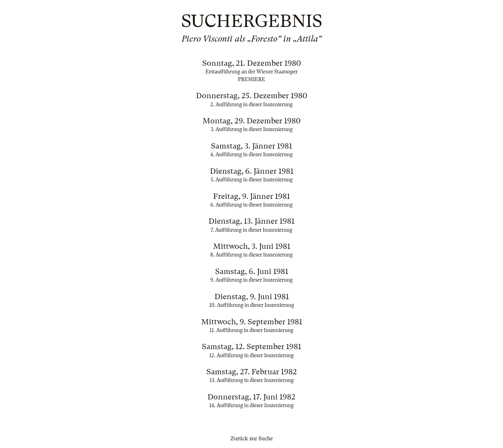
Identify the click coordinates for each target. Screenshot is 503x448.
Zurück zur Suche (252, 439)
